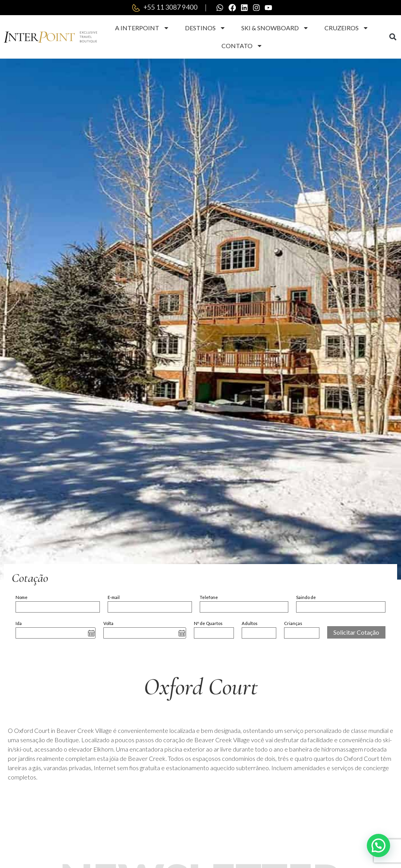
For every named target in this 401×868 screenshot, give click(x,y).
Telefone (209, 598)
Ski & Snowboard (275, 28)
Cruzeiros (347, 28)
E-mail (114, 598)
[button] (393, 37)
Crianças (293, 624)
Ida (19, 624)
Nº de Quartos (208, 624)
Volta (108, 624)
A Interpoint (142, 28)
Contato (242, 46)
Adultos (250, 624)
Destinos (205, 28)
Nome (22, 598)
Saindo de (306, 598)
